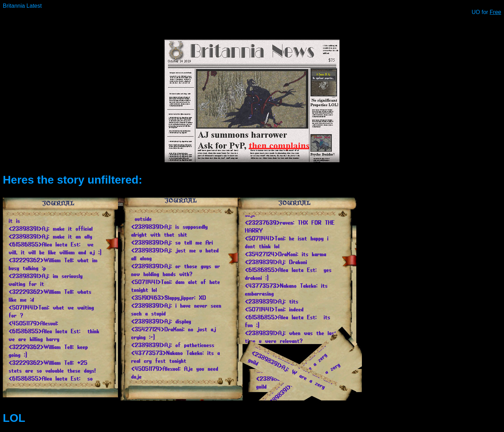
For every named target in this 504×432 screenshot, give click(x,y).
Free (495, 12)
